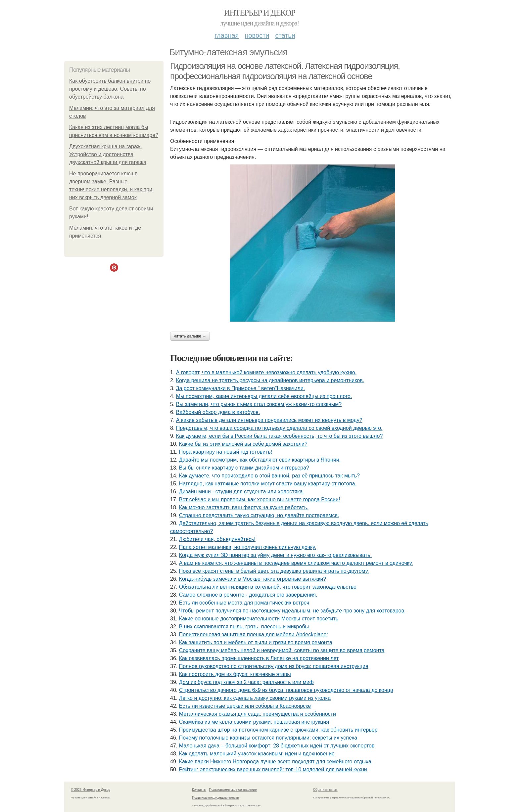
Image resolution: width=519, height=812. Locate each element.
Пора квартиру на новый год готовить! (226, 452)
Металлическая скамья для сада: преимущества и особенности (258, 714)
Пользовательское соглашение (233, 790)
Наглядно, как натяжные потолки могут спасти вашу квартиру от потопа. (268, 484)
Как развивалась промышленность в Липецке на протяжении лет (259, 658)
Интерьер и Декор (260, 13)
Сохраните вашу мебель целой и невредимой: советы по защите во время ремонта (282, 650)
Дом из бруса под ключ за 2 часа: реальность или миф (246, 682)
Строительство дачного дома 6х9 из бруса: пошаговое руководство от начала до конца (286, 690)
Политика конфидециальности (215, 798)
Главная (227, 35)
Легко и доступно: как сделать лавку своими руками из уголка (255, 698)
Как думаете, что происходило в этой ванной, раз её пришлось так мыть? (269, 476)
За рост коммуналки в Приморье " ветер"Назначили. (240, 388)
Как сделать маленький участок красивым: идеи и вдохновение (257, 754)
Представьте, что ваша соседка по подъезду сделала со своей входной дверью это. (279, 428)
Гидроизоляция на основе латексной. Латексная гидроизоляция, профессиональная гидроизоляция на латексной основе (285, 71)
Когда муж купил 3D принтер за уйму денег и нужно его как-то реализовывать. (275, 555)
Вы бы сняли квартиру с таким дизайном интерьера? (244, 468)
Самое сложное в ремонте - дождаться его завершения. (248, 595)
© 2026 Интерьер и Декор (91, 790)
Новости (257, 35)
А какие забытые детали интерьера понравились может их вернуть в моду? (269, 420)
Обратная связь (325, 790)
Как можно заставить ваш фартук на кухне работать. (244, 507)
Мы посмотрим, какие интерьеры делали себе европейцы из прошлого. (264, 396)
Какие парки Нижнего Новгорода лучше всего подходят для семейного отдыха (275, 762)
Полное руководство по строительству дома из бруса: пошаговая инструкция (274, 666)
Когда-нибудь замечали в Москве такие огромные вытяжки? (253, 579)
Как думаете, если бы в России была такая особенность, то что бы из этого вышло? (280, 436)
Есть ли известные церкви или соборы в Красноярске (245, 706)
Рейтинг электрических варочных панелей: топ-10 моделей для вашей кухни (273, 769)
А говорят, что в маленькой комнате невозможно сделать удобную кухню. (266, 372)
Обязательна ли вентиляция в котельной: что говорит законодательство (268, 587)
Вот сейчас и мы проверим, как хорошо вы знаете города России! (260, 499)
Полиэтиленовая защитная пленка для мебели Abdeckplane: (254, 634)
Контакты (199, 790)
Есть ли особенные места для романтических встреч (244, 603)
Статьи (285, 35)
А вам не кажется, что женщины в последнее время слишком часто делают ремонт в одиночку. (296, 563)
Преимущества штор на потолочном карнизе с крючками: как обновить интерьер (278, 730)
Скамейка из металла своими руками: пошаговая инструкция (254, 722)
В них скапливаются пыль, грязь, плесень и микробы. (245, 627)
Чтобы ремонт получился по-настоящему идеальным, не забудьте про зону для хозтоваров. (292, 611)
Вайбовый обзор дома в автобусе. (218, 412)
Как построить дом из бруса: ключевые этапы (235, 674)
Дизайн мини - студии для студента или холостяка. (242, 492)
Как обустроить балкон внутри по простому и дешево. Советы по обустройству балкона (110, 89)
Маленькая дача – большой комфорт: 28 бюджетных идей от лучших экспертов (277, 746)
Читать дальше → (190, 336)
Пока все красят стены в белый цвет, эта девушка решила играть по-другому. (274, 571)
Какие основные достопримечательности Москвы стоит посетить (259, 619)
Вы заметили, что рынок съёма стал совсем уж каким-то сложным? (259, 404)
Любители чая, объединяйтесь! (217, 539)
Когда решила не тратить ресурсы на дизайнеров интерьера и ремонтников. (270, 380)
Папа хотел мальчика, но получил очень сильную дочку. (248, 547)
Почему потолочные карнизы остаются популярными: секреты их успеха (268, 738)
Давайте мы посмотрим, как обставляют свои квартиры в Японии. (260, 460)
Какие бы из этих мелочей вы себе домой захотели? (243, 444)
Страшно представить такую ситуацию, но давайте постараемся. (259, 515)
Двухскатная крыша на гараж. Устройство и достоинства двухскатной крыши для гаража (108, 154)
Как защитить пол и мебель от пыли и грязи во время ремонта (256, 642)
